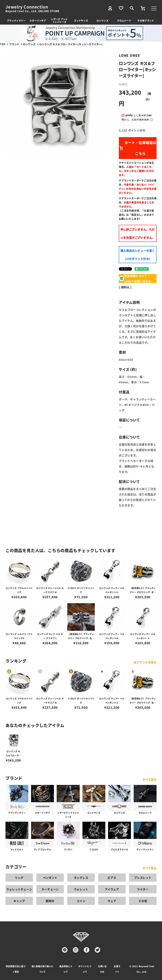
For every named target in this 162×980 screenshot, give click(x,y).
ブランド (14, 44)
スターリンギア (38, 20)
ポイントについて (85, 969)
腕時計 (50, 901)
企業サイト (117, 969)
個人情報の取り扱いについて (43, 969)
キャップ (19, 901)
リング (19, 878)
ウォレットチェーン (19, 889)
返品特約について (66, 969)
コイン (81, 901)
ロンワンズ (103, 20)
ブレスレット (143, 878)
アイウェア (112, 889)
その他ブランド (146, 20)
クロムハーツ (124, 20)
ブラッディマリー (16, 20)
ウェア (112, 901)
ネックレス (81, 878)
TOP (3, 44)
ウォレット (81, 889)
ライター (143, 889)
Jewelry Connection (27, 7)
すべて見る (150, 779)
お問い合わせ (102, 969)
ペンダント (50, 878)
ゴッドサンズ (81, 20)
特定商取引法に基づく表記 (16, 969)
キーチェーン (50, 889)
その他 (143, 901)
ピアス (112, 878)
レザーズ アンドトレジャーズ (59, 20)
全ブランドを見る (145, 662)
